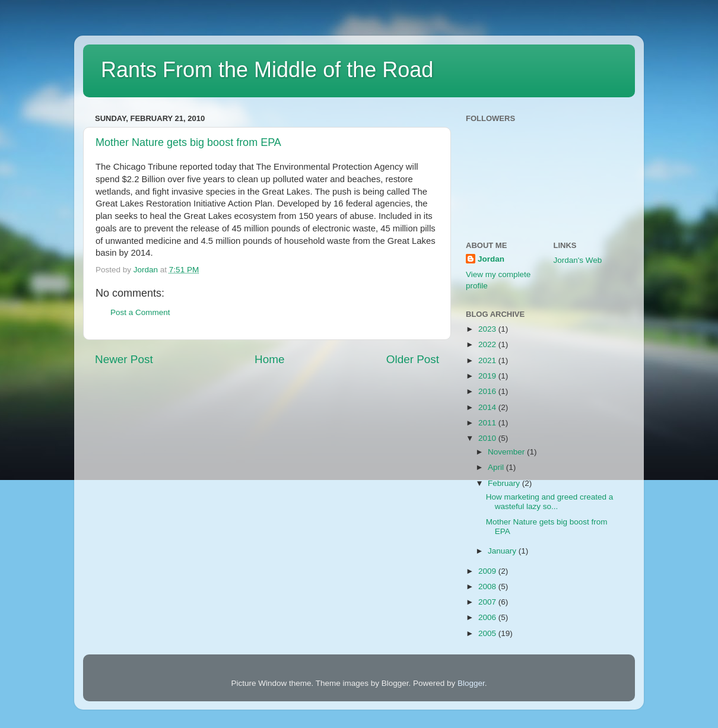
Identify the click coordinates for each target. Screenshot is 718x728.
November (507, 452)
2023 (488, 329)
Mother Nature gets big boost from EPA (188, 142)
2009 (488, 571)
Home (269, 359)
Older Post (413, 359)
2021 (488, 360)
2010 (488, 438)
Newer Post (124, 359)
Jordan (491, 259)
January (503, 551)
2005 (488, 633)
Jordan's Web (578, 260)
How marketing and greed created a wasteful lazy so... (550, 502)
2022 (488, 344)
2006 (488, 617)
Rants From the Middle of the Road (267, 70)
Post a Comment (140, 312)
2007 (488, 602)
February (505, 483)
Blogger (471, 683)
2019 (488, 376)
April (497, 467)
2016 (488, 391)
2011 (488, 423)
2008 (488, 586)
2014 (488, 407)
